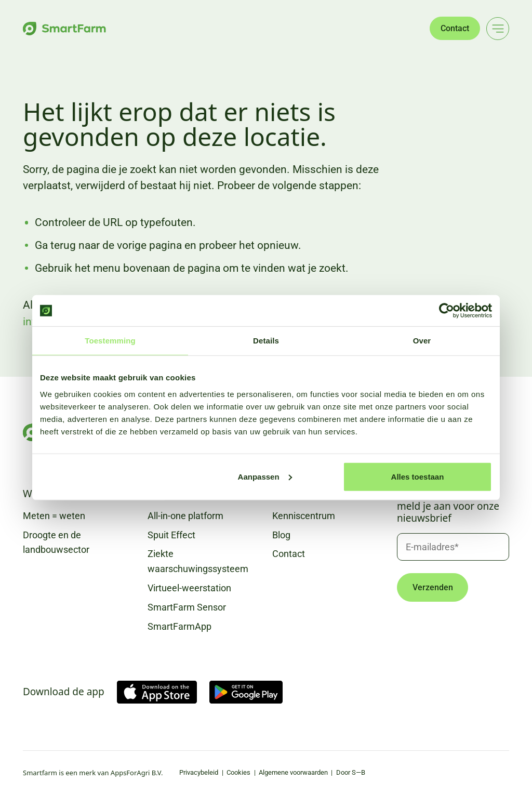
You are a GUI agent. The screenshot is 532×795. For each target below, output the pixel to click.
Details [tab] (266, 341)
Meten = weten (54, 516)
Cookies (238, 772)
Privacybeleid (199, 772)
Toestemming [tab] (110, 341)
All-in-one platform (185, 516)
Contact (455, 28)
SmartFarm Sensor (187, 607)
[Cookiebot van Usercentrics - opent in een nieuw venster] (447, 311)
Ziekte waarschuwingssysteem (198, 561)
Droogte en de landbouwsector (56, 542)
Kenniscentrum (304, 516)
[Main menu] (498, 29)
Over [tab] (422, 341)
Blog (281, 535)
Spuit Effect (171, 535)
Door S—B (351, 772)
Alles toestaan (418, 476)
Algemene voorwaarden (293, 772)
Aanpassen (265, 476)
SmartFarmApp (179, 626)
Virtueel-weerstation (189, 588)
